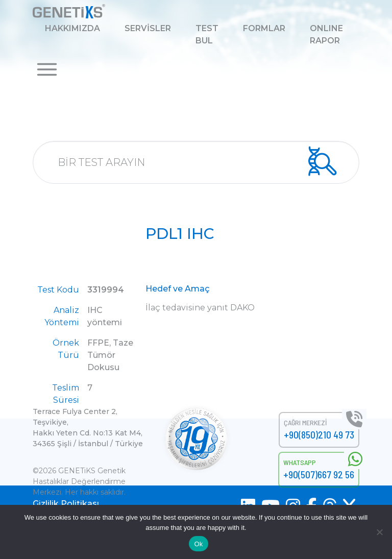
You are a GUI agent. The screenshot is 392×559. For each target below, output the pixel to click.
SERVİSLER (148, 28)
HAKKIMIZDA (72, 28)
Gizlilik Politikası (66, 504)
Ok (198, 544)
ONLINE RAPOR (326, 34)
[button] (47, 69)
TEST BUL (207, 34)
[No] (379, 532)
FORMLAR (264, 28)
